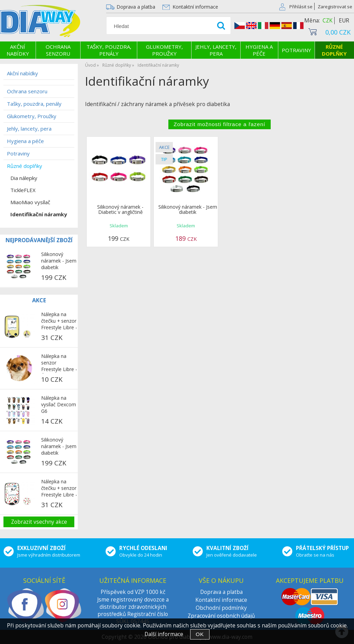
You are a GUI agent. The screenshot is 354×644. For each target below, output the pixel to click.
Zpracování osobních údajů (221, 616)
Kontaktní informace (195, 7)
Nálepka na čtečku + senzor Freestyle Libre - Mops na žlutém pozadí (59, 321)
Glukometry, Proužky (164, 50)
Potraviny (296, 50)
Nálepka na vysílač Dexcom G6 (59, 404)
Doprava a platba (136, 7)
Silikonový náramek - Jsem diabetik (188, 209)
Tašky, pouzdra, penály (109, 50)
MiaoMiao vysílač (30, 202)
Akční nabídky (18, 50)
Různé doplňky (334, 50)
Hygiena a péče (259, 50)
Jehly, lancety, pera (216, 50)
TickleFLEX (23, 190)
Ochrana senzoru (58, 50)
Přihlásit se (301, 7)
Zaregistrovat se (335, 7)
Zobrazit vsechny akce (39, 522)
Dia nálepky (24, 178)
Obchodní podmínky (221, 608)
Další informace (164, 634)
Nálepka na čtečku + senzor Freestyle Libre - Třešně (59, 489)
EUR (344, 21)
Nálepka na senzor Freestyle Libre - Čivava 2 (59, 363)
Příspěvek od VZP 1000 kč (133, 592)
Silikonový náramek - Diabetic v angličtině (120, 209)
